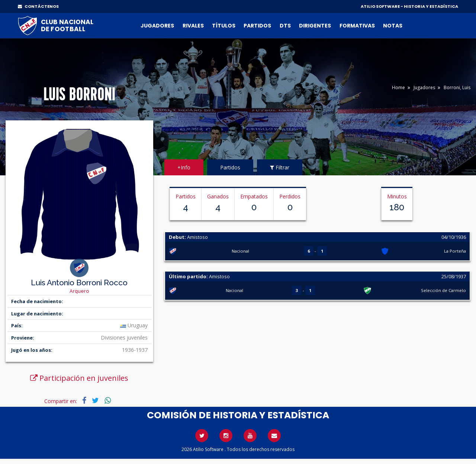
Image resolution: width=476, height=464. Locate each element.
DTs (285, 26)
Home (398, 87)
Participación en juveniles (79, 378)
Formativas (357, 26)
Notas (393, 26)
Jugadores (157, 26)
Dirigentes (315, 26)
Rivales (193, 26)
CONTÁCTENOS (38, 6)
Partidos (257, 26)
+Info (184, 167)
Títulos (224, 26)
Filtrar (280, 167)
